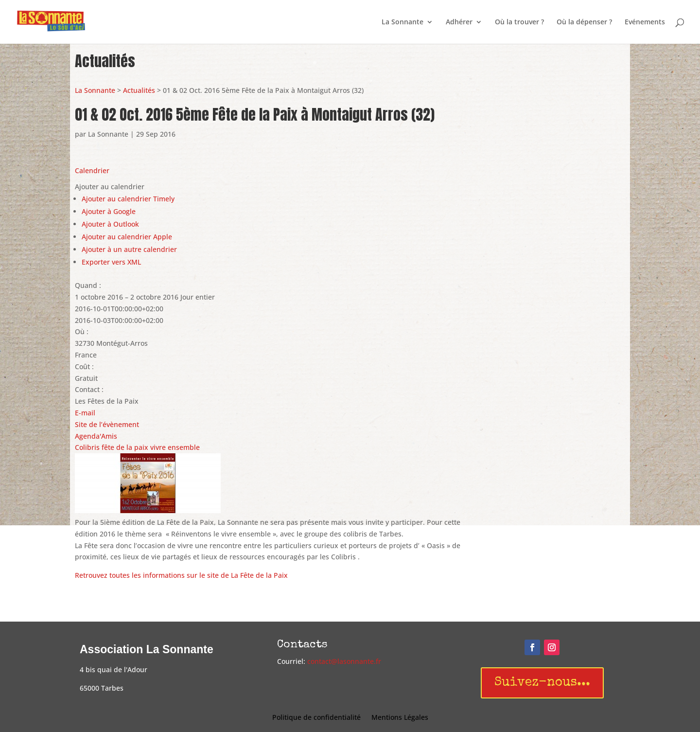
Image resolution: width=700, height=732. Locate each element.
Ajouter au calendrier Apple (127, 237)
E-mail (85, 413)
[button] (110, 187)
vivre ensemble (175, 447)
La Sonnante (402, 22)
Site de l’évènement (107, 424)
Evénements (645, 22)
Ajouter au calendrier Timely (128, 199)
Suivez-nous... (542, 683)
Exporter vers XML (111, 262)
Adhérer (459, 22)
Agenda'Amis (96, 436)
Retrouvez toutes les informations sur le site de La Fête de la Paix (182, 575)
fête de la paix (125, 447)
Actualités (139, 90)
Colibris (87, 447)
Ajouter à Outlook (110, 224)
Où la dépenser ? (584, 22)
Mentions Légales (400, 718)
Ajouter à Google (109, 211)
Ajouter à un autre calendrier (129, 249)
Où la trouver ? (519, 22)
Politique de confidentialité (316, 718)
